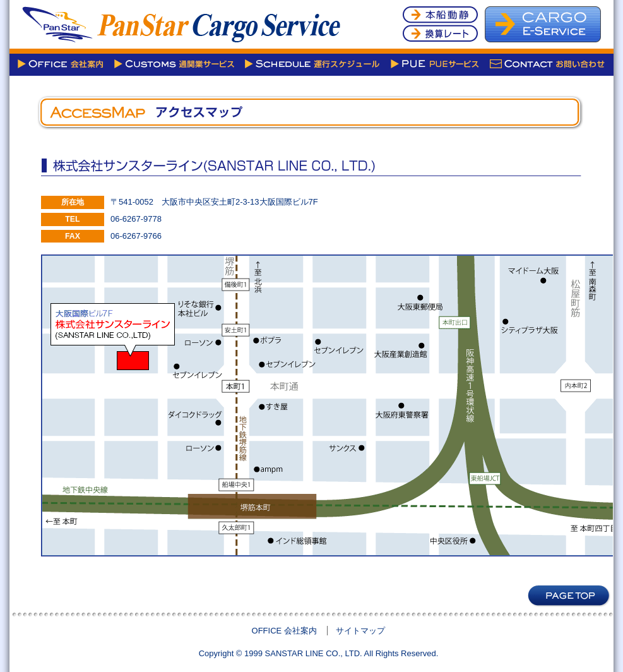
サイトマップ (360, 631)
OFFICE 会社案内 (284, 631)
